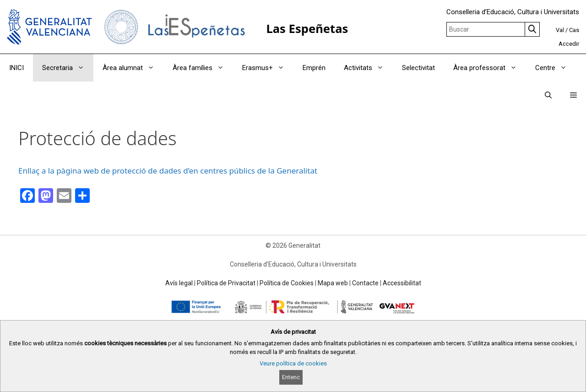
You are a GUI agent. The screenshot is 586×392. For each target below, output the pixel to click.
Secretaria (68, 68)
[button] (573, 95)
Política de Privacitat (226, 283)
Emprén (314, 68)
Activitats (368, 68)
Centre (556, 68)
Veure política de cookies (293, 363)
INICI (16, 68)
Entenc (291, 377)
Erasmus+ (268, 68)
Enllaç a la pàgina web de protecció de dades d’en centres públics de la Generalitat (168, 171)
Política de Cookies (287, 283)
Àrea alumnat (133, 68)
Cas (574, 30)
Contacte (365, 283)
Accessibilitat (402, 283)
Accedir (569, 44)
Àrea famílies (203, 68)
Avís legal (179, 283)
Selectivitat (418, 68)
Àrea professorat (490, 68)
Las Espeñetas (307, 29)
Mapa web (333, 283)
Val (560, 30)
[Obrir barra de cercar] (548, 95)
